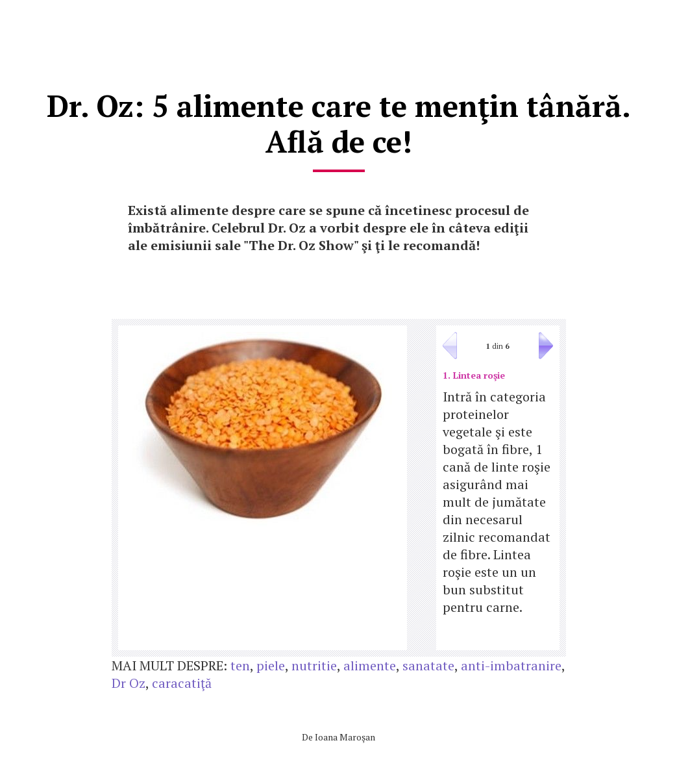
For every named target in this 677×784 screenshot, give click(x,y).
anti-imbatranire (511, 665)
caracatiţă (182, 683)
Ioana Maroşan (345, 737)
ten (240, 665)
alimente (370, 665)
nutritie (314, 665)
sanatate (428, 665)
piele (271, 665)
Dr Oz (129, 683)
